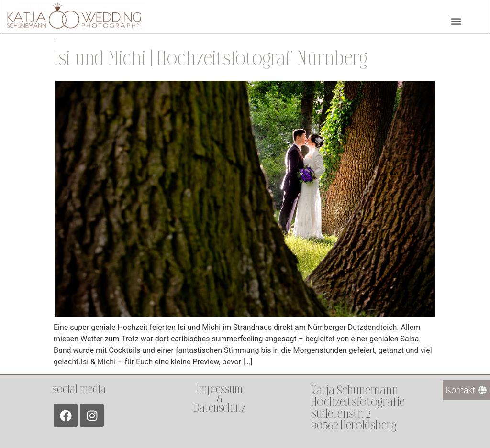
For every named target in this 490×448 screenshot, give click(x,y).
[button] (456, 20)
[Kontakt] (466, 390)
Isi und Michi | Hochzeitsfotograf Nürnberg (211, 59)
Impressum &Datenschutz (220, 399)
